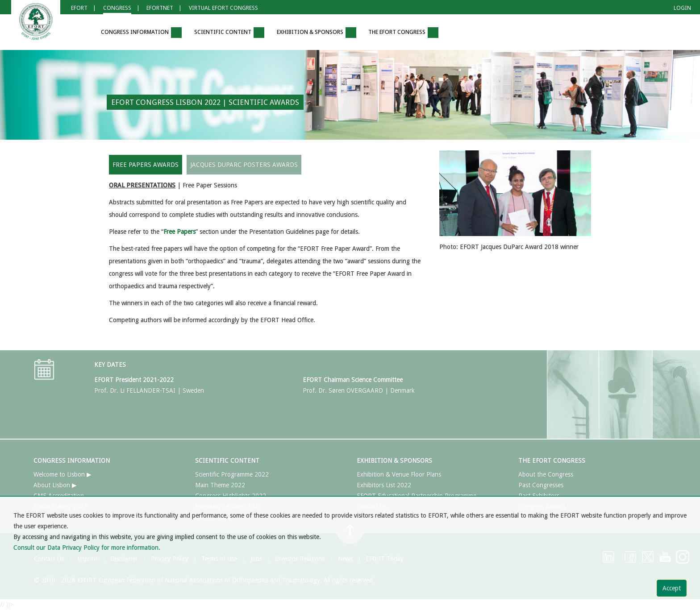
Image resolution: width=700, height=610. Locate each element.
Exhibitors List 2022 (384, 485)
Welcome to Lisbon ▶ (62, 474)
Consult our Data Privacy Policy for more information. (87, 548)
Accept (672, 588)
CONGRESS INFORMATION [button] (141, 33)
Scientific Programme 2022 (232, 474)
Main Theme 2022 (220, 485)
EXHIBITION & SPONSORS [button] (317, 33)
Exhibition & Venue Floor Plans (399, 474)
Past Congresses (541, 485)
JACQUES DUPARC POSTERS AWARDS (244, 165)
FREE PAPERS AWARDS (146, 165)
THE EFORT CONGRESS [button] (403, 33)
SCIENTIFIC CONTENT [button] (229, 33)
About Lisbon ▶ (55, 485)
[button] (82, 33)
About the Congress (546, 474)
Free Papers (179, 232)
